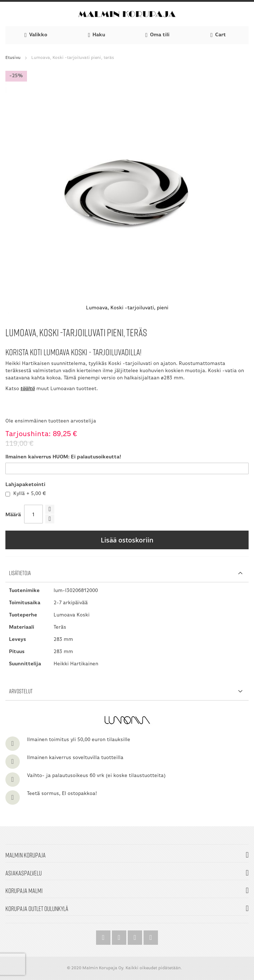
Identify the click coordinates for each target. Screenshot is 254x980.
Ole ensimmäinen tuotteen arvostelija (51, 421)
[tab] (127, 573)
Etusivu (13, 58)
